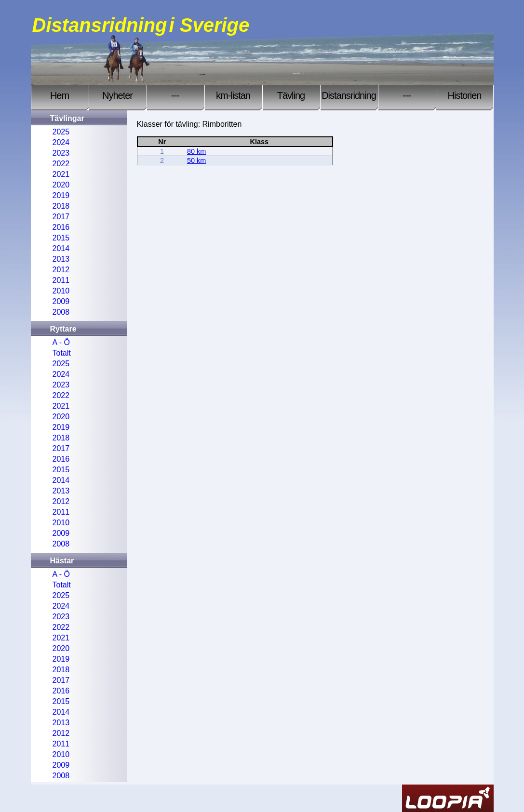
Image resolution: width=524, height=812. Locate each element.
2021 (61, 174)
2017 (61, 217)
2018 (61, 206)
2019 (61, 195)
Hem (60, 95)
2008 (61, 312)
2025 (61, 132)
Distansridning (349, 95)
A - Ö (61, 342)
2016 (61, 227)
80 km (196, 151)
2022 (61, 164)
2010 (61, 291)
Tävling (291, 95)
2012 (61, 270)
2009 (61, 301)
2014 (61, 248)
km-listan (233, 95)
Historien (465, 95)
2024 (61, 142)
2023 (61, 153)
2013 (61, 259)
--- (175, 95)
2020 (61, 185)
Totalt (62, 353)
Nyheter (117, 95)
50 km (196, 160)
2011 (61, 280)
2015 (61, 238)
